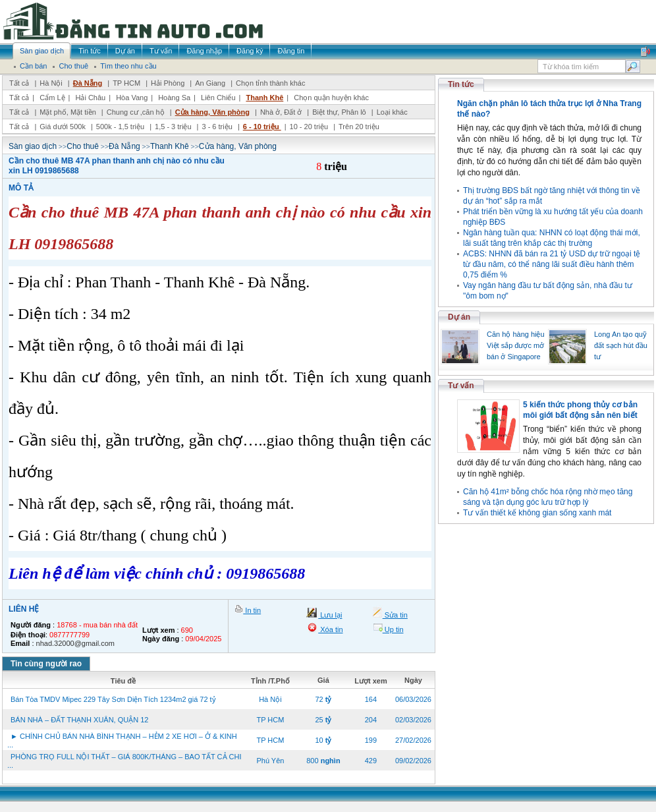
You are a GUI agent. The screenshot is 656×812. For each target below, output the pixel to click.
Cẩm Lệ (52, 98)
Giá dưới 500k (63, 127)
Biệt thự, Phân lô (339, 112)
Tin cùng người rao (46, 664)
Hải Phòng (168, 83)
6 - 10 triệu (262, 127)
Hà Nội (51, 83)
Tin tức (461, 84)
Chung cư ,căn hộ (136, 112)
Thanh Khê (264, 98)
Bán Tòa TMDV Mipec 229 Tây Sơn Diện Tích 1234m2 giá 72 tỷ (113, 699)
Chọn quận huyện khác (331, 98)
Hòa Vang (132, 98)
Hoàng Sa (174, 98)
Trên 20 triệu (359, 127)
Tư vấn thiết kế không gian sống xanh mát (537, 513)
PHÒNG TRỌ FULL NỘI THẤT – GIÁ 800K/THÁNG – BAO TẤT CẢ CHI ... (124, 761)
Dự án (459, 317)
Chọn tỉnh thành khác (270, 83)
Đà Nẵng (88, 83)
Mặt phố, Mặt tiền (68, 112)
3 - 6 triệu (218, 127)
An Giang (210, 83)
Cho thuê (83, 146)
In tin (252, 610)
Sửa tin (395, 615)
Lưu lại (330, 615)
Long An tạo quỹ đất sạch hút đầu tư (621, 345)
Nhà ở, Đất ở (281, 112)
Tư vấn (461, 386)
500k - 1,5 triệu (121, 127)
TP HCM (126, 83)
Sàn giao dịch (33, 146)
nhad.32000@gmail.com (75, 643)
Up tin (393, 629)
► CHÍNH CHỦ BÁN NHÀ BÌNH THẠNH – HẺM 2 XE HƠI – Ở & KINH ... (122, 740)
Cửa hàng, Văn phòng (212, 112)
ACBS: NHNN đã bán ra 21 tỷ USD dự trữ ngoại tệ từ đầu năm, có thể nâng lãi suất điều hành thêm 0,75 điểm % (552, 264)
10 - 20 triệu (310, 127)
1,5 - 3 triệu (174, 127)
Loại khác (392, 112)
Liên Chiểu (218, 98)
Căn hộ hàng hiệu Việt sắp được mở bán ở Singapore (516, 345)
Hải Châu (90, 98)
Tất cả (19, 83)
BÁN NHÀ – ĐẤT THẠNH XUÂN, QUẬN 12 (79, 720)
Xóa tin (330, 629)
